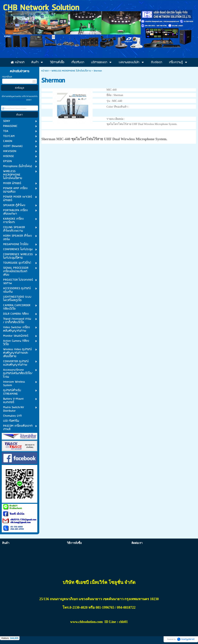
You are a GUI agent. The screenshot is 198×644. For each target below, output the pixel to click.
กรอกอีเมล (7, 77)
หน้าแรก (45, 71)
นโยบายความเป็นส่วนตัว (17, 100)
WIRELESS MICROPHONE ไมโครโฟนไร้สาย (71, 71)
